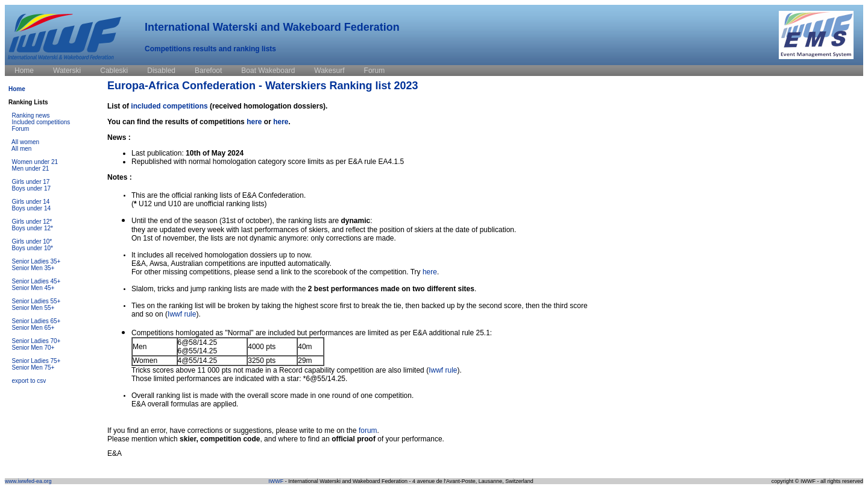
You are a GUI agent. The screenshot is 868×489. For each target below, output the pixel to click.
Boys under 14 (32, 208)
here (254, 122)
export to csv (29, 381)
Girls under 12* (32, 222)
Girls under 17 (31, 182)
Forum (21, 129)
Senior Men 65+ (33, 328)
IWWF (276, 481)
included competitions (169, 106)
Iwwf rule (182, 314)
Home (17, 89)
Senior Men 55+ (33, 308)
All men (21, 149)
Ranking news (31, 115)
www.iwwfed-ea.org (28, 481)
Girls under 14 (31, 202)
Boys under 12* (33, 228)
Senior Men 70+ (33, 348)
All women (25, 142)
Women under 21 (35, 162)
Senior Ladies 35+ (36, 261)
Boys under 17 (32, 188)
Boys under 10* (33, 248)
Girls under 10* (32, 241)
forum (368, 431)
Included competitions (41, 122)
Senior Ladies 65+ (36, 321)
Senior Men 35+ (33, 268)
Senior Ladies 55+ (36, 301)
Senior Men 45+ (33, 288)
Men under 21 (31, 169)
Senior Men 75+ (33, 368)
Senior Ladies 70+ (36, 341)
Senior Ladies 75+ (36, 361)
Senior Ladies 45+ (36, 281)
